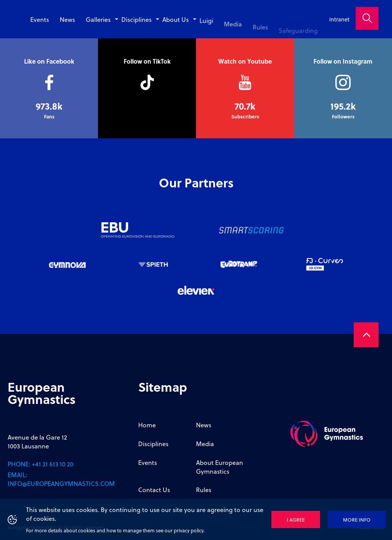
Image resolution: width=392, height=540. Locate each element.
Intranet (339, 19)
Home (147, 425)
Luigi (214, 25)
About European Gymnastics (220, 467)
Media (239, 28)
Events (59, 19)
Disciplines (149, 19)
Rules (265, 31)
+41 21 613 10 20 (53, 464)
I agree (296, 519)
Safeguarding (300, 34)
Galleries (114, 19)
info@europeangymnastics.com (61, 483)
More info (357, 519)
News (85, 19)
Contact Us (154, 490)
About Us (185, 22)
